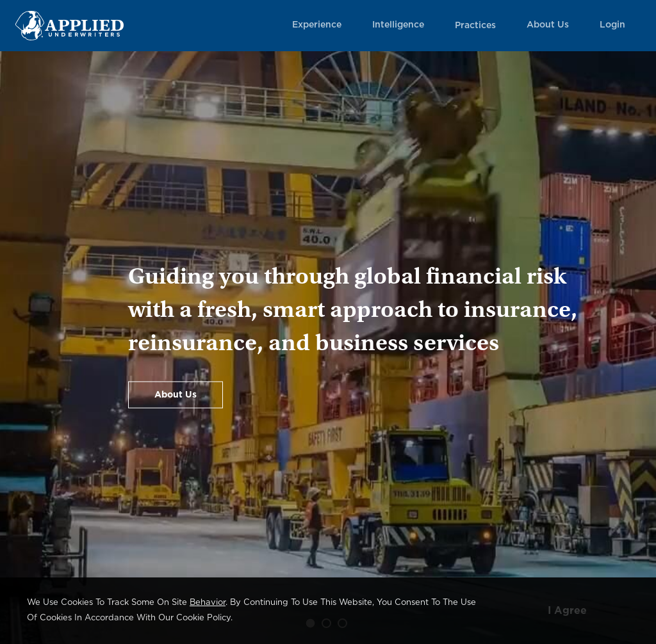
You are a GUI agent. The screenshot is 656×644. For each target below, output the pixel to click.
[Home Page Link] (70, 25)
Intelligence (398, 25)
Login (612, 25)
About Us (548, 25)
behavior (208, 603)
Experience (317, 25)
